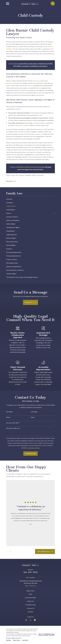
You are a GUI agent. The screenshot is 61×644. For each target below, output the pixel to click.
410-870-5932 (30, 573)
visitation (30, 86)
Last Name (34, 412)
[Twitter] (30, 620)
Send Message (31, 454)
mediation (38, 134)
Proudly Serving (30, 605)
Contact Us (30, 303)
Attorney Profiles (30, 598)
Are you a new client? (13, 423)
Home (31, 594)
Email (33, 418)
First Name (9, 412)
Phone (8, 418)
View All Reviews (45, 552)
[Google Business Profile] (35, 620)
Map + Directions (31, 586)
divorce (37, 81)
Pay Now (30, 612)
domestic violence (23, 125)
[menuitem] (31, 199)
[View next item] (10, 552)
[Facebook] (26, 620)
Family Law (30, 602)
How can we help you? (13, 429)
